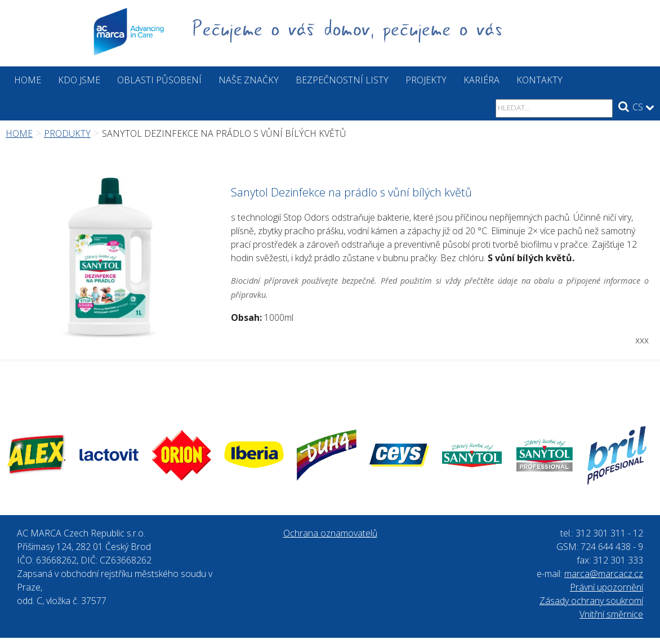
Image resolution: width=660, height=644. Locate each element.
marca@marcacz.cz (604, 574)
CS (643, 107)
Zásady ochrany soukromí (591, 601)
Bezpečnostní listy (342, 80)
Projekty (426, 80)
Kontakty (539, 80)
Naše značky (249, 80)
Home (28, 80)
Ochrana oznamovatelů (330, 533)
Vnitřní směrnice (611, 614)
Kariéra (481, 80)
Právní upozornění (607, 587)
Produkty (67, 133)
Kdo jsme (79, 80)
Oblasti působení (159, 80)
